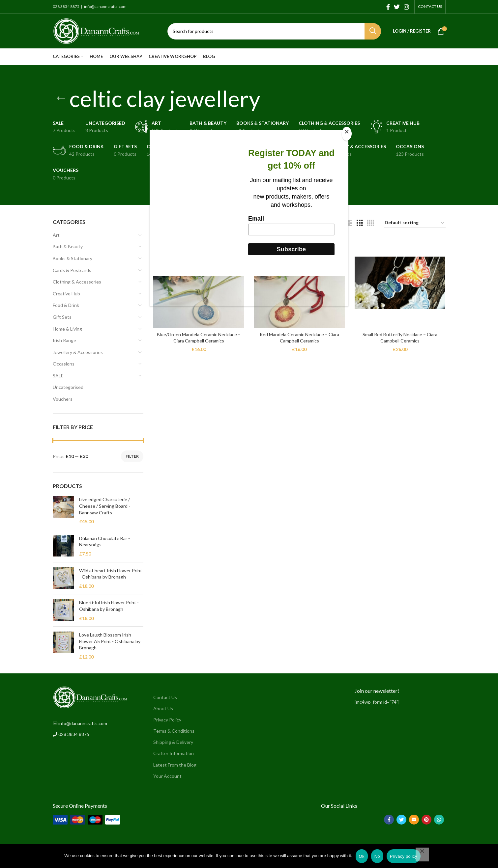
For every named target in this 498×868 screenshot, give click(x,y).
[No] (422, 854)
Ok (362, 856)
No (377, 856)
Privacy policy (404, 856)
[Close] (347, 134)
